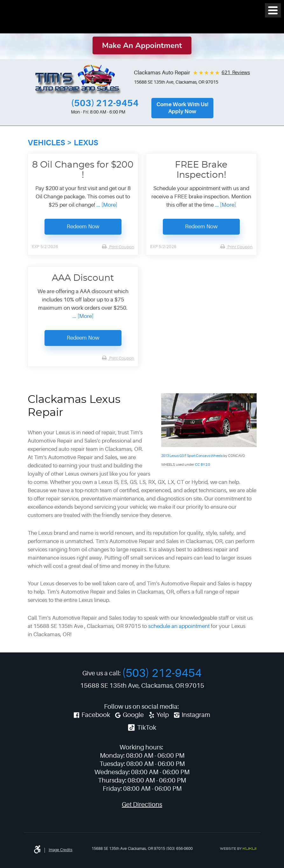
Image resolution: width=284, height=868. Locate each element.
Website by (238, 849)
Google (133, 715)
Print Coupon (121, 247)
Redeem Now (83, 227)
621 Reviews (236, 73)
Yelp (163, 715)
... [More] (106, 205)
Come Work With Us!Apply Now (182, 108)
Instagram (196, 715)
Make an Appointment (142, 45)
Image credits (61, 850)
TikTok (142, 727)
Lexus (86, 143)
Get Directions (142, 805)
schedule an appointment (179, 626)
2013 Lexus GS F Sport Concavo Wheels (192, 456)
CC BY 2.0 (202, 465)
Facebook (96, 715)
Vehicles (46, 143)
